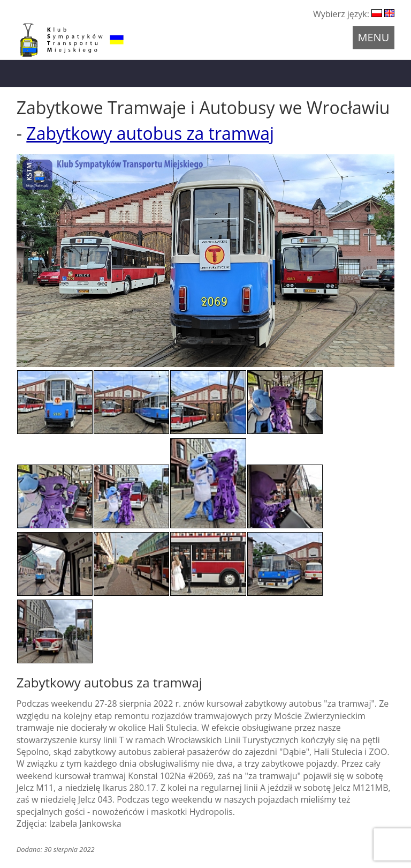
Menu (374, 37)
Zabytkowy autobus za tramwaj (150, 133)
